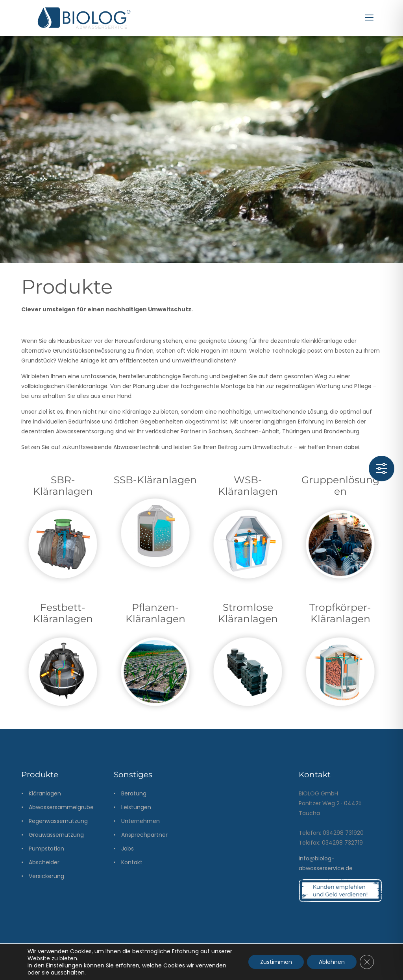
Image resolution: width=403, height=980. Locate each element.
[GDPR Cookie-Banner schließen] (367, 962)
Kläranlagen (45, 793)
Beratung (134, 793)
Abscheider (44, 862)
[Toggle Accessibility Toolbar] (382, 469)
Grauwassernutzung (56, 835)
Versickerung (46, 876)
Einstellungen (64, 965)
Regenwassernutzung (58, 821)
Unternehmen (140, 821)
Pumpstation (46, 849)
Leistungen (136, 807)
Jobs (128, 849)
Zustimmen (276, 962)
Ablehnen (332, 962)
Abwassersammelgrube (61, 807)
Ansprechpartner (144, 835)
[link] (63, 545)
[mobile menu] (369, 18)
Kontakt (132, 862)
